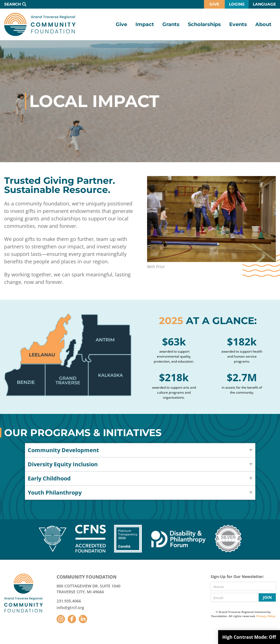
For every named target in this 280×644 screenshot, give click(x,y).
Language (264, 4)
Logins (237, 4)
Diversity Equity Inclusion (63, 464)
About (263, 24)
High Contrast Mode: (249, 637)
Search (12, 4)
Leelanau (46, 339)
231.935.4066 (69, 601)
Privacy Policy (266, 616)
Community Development (63, 450)
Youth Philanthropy (55, 492)
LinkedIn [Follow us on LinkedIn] (83, 619)
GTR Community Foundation (40, 24)
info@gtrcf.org (70, 608)
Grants (171, 24)
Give (214, 4)
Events (238, 24)
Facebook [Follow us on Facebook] (72, 619)
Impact (145, 24)
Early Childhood (49, 478)
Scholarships (204, 24)
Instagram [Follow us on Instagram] (61, 619)
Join (267, 597)
